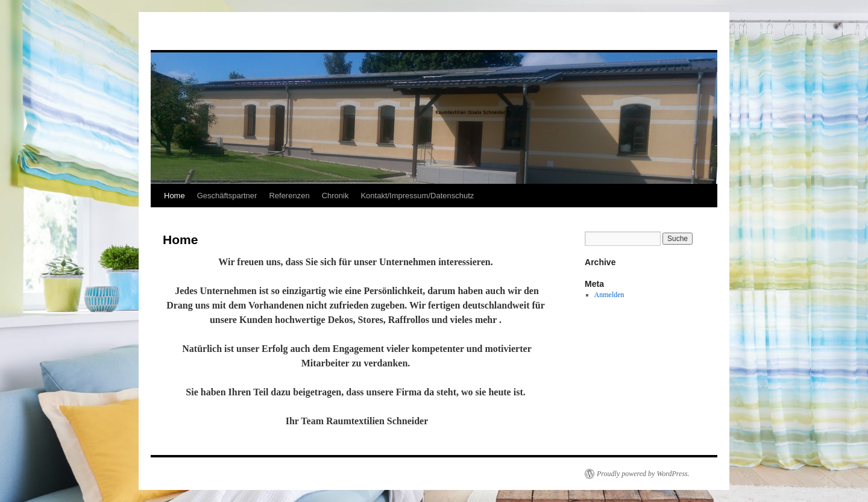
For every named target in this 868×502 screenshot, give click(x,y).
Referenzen (289, 196)
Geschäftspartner (227, 196)
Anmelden (609, 295)
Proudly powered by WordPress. (643, 474)
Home (175, 196)
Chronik (335, 196)
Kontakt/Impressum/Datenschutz (417, 196)
